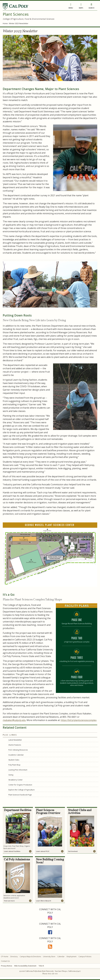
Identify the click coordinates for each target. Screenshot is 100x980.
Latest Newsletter (15, 740)
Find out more (9, 901)
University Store (49, 957)
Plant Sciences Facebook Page (20, 795)
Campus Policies (85, 957)
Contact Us (5, 961)
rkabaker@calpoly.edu (14, 720)
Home (5, 23)
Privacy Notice (7, 966)
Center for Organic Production (20, 785)
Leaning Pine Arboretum (18, 770)
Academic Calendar (16, 755)
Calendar (61, 957)
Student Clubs (14, 760)
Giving (11, 775)
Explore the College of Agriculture (22, 790)
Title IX (41, 966)
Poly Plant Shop (14, 765)
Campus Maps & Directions (30, 957)
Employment (72, 957)
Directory (14, 957)
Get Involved (73, 851)
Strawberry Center (16, 780)
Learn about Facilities (12, 851)
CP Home (5, 957)
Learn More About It (44, 901)
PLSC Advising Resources (18, 750)
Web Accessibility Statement (25, 966)
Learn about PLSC (43, 851)
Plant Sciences (16, 14)
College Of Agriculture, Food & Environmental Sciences (28, 19)
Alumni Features (15, 745)
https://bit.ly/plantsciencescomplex (79, 720)
